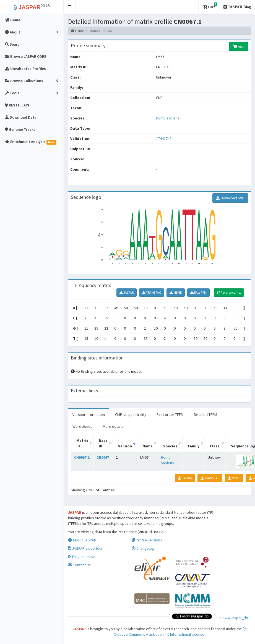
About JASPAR (82, 540)
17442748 (164, 139)
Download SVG (230, 198)
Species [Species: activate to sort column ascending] (170, 446)
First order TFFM (170, 414)
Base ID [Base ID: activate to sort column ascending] (103, 443)
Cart (210, 6)
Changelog (143, 548)
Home (77, 31)
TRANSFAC (152, 292)
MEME (176, 292)
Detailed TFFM (205, 414)
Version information (89, 414)
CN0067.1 (82, 457)
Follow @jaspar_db (232, 618)
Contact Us (79, 565)
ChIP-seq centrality (131, 414)
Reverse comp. (229, 292)
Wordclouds (82, 426)
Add (239, 46)
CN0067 (103, 457)
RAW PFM (198, 292)
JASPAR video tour (85, 548)
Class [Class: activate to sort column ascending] (215, 446)
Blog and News (82, 557)
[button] (70, 7)
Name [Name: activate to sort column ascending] (148, 446)
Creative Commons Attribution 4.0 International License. (180, 632)
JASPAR (127, 292)
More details (113, 426)
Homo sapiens (168, 118)
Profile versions (147, 540)
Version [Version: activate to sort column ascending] (125, 446)
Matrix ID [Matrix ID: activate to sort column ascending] (82, 443)
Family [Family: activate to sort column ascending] (194, 446)
